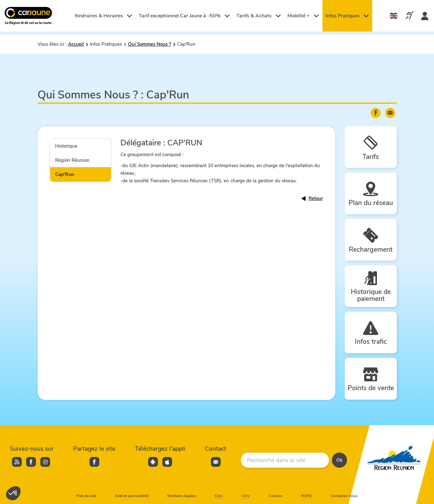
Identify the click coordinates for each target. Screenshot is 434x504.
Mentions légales (182, 496)
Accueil (76, 44)
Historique (66, 146)
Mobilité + (303, 16)
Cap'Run (65, 174)
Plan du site (86, 496)
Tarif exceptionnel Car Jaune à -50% (184, 16)
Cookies (275, 496)
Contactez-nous (344, 496)
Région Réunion (72, 160)
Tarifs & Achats (259, 16)
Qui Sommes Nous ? (150, 44)
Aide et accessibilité (132, 496)
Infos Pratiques (347, 16)
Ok (339, 460)
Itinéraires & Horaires (104, 16)
